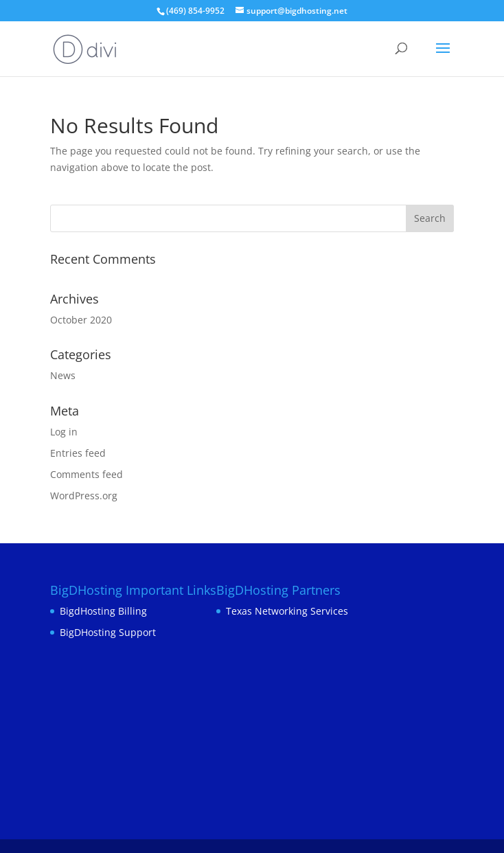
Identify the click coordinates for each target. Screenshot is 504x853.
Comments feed (87, 474)
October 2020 (81, 320)
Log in (64, 432)
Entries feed (78, 453)
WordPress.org (84, 496)
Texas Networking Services (287, 611)
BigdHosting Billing (103, 611)
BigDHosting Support (108, 632)
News (63, 375)
